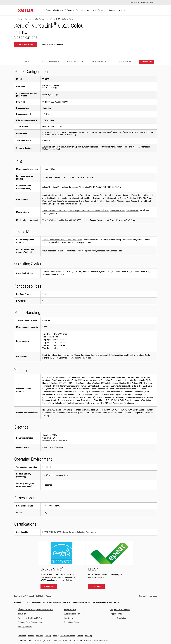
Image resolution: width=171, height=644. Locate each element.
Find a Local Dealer (72, 622)
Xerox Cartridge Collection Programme (80, 532)
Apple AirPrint (49, 211)
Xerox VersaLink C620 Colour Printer (60, 19)
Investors (40, 636)
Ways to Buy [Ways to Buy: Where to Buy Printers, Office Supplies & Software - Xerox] (70, 610)
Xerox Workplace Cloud (86, 251)
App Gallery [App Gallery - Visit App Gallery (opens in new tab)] (69, 618)
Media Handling (125, 62)
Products (28, 19)
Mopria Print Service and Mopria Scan (92, 211)
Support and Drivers (120, 610)
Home (20, 19)
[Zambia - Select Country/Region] (135, 3)
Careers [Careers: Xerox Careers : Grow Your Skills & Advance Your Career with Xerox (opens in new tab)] (31, 636)
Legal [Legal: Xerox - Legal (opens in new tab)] (55, 636)
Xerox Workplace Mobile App (55, 220)
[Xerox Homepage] (26, 10)
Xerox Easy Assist (65, 211)
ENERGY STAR (56, 532)
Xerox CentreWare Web (53, 240)
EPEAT (45, 532)
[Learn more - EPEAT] (109, 566)
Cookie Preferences (67, 636)
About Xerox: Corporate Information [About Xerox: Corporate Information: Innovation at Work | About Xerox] (36, 610)
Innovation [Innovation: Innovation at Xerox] (22, 614)
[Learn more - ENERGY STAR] (62, 566)
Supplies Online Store (72, 614)
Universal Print (132, 211)
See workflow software (148, 596)
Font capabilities (100, 62)
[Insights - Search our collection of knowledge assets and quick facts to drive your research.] (122, 10)
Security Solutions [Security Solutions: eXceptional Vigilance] (25, 627)
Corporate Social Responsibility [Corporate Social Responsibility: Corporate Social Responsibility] (30, 622)
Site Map (89, 636)
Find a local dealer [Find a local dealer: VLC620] (26, 44)
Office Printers (39, 19)
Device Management (51, 62)
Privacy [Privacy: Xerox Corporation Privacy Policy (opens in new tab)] (48, 636)
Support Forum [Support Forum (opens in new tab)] (116, 614)
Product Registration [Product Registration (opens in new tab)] (118, 618)
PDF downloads (147, 62)
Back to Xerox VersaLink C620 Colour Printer (33, 596)
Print (26, 62)
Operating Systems (76, 62)
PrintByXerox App (117, 211)
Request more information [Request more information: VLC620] (53, 44)
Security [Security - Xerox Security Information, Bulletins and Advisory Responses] (80, 636)
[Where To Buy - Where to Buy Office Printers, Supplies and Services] (147, 3)
